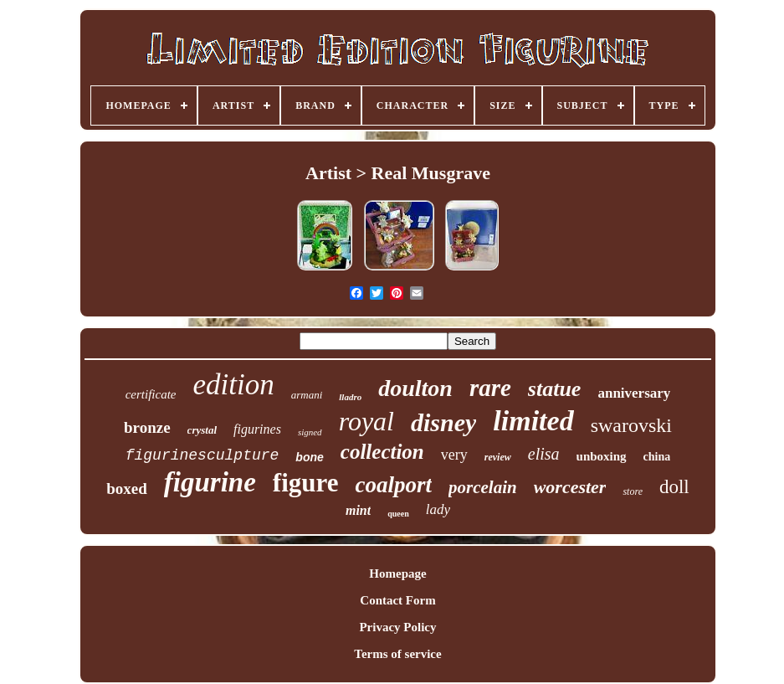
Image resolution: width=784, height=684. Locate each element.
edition (234, 385)
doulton (415, 388)
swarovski (631, 425)
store (633, 491)
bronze (147, 427)
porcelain (483, 487)
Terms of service (397, 654)
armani (307, 395)
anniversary (634, 393)
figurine (210, 482)
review (498, 457)
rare (490, 388)
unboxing (602, 456)
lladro (350, 397)
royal (366, 421)
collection (382, 452)
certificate (151, 394)
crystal (202, 430)
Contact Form (397, 600)
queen (398, 514)
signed (310, 432)
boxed (127, 489)
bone (309, 457)
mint (358, 510)
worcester (570, 487)
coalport (393, 485)
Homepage (397, 573)
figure (306, 483)
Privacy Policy (397, 627)
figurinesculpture (202, 455)
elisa (544, 454)
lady (438, 509)
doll (674, 487)
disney (443, 422)
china (657, 457)
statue (555, 389)
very (454, 455)
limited (533, 421)
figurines (257, 429)
